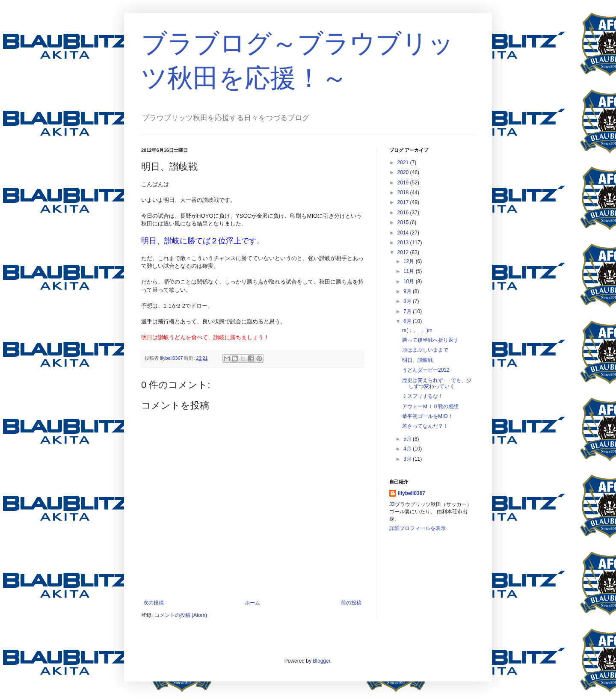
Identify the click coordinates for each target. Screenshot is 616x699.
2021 (404, 163)
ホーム (252, 603)
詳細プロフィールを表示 (418, 528)
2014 (404, 233)
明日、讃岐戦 (418, 360)
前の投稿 (351, 603)
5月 (408, 439)
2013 (404, 243)
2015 (404, 222)
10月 (410, 281)
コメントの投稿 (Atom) (181, 615)
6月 (408, 321)
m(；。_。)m (417, 330)
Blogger (321, 661)
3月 (408, 459)
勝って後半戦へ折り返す (430, 340)
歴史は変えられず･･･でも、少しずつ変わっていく (437, 383)
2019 (404, 183)
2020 (404, 172)
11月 (410, 271)
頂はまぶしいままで (425, 350)
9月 (408, 291)
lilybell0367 (412, 493)
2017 (404, 202)
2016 (404, 213)
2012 (404, 252)
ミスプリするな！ (423, 396)
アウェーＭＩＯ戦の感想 (430, 406)
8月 (408, 301)
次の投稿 (154, 603)
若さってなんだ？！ (425, 426)
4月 (408, 449)
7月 (408, 311)
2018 (404, 193)
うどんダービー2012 (426, 370)
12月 (410, 261)
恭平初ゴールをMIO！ (428, 416)
